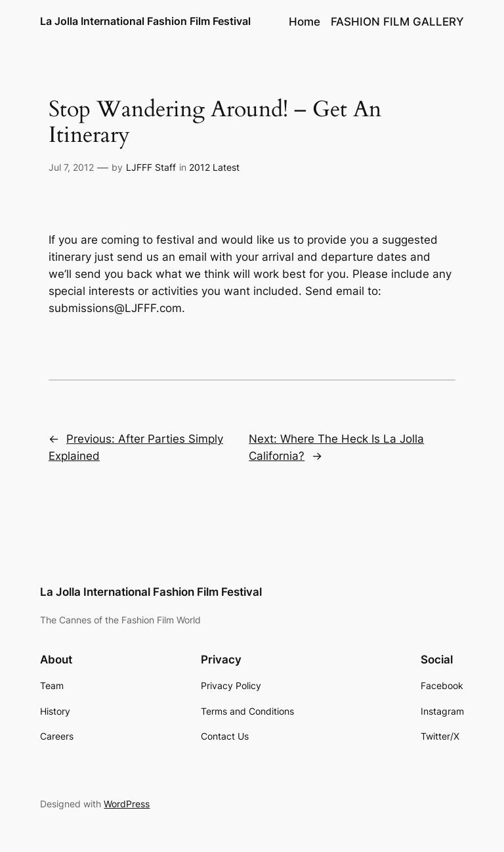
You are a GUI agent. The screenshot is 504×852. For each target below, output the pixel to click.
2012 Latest (214, 167)
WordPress (127, 804)
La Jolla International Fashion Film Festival (145, 21)
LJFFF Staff (151, 167)
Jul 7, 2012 (71, 167)
